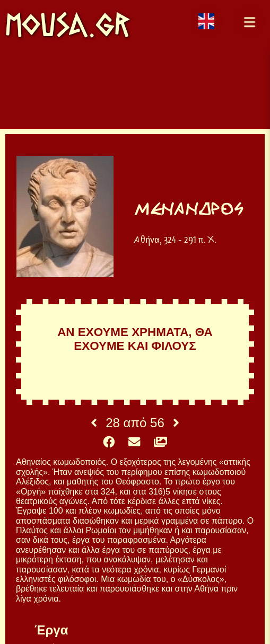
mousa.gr (68, 25)
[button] (249, 21)
